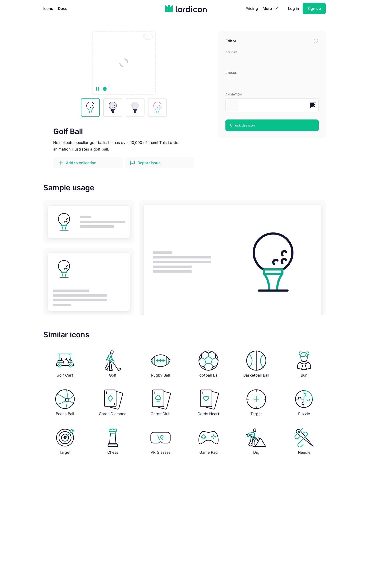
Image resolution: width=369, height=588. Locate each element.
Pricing (252, 8)
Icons (48, 8)
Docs (63, 8)
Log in (294, 8)
